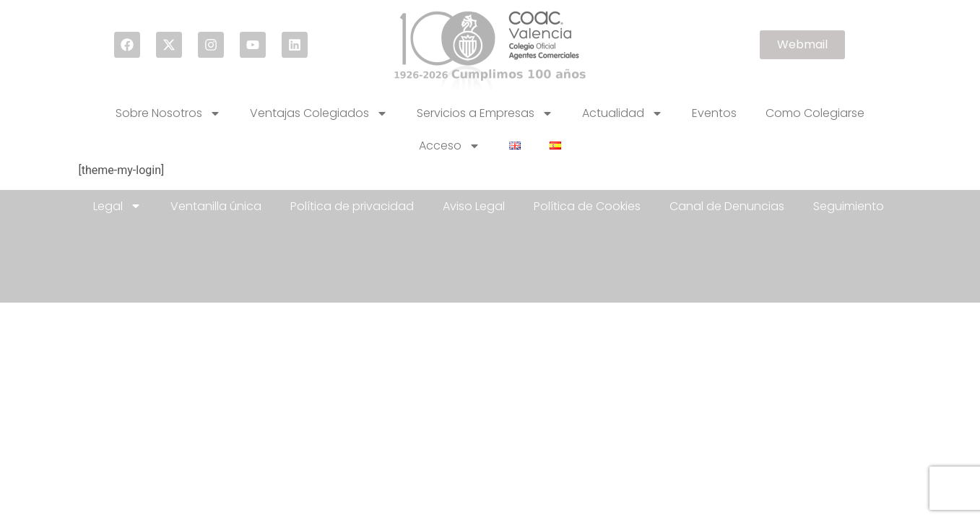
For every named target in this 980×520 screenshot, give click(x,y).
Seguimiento (849, 206)
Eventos (714, 113)
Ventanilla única (216, 206)
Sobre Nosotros (168, 113)
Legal (117, 206)
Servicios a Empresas (485, 113)
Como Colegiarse (815, 113)
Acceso (450, 146)
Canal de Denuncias (727, 206)
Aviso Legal (474, 206)
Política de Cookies (587, 206)
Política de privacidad (352, 206)
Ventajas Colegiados (319, 113)
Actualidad (623, 113)
